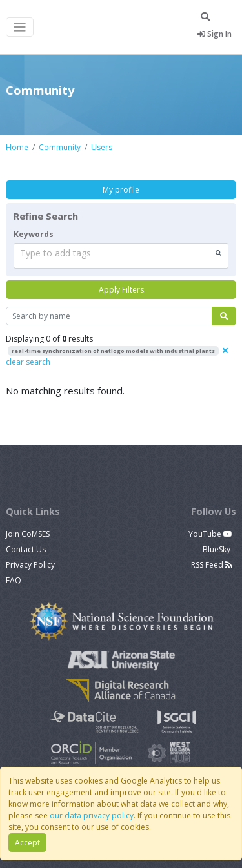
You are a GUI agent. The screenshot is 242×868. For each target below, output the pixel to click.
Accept (27, 843)
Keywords (34, 234)
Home (17, 147)
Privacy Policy (30, 565)
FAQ (14, 580)
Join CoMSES (28, 534)
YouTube (210, 534)
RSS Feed (212, 565)
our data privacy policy (92, 815)
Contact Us (26, 549)
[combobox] (121, 256)
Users (102, 147)
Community (60, 147)
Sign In (215, 34)
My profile (121, 190)
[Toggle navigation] (20, 27)
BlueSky (217, 549)
